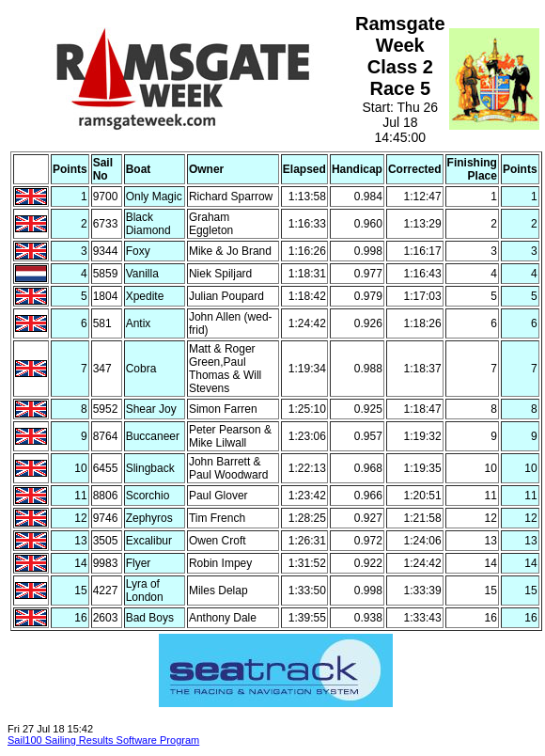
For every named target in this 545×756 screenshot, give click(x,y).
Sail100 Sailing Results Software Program (103, 740)
